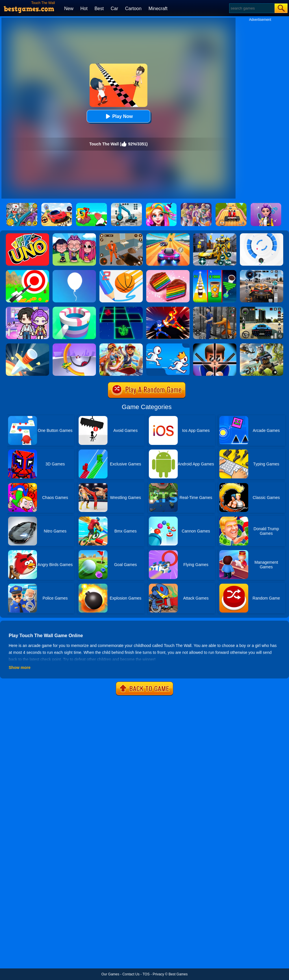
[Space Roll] (121, 309)
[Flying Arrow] (27, 272)
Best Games (178, 974)
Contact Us (131, 974)
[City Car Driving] (262, 272)
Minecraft (158, 9)
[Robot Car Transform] (215, 235)
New (69, 9)
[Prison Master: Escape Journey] (121, 235)
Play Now (118, 116)
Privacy (158, 974)
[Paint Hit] (74, 309)
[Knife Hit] (27, 345)
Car (114, 9)
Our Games (110, 974)
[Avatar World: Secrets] (27, 309)
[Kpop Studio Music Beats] (74, 235)
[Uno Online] (27, 235)
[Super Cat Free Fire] (262, 345)
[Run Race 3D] (168, 345)
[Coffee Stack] (215, 272)
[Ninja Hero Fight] (168, 309)
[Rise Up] (74, 272)
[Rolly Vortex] (262, 235)
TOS (146, 974)
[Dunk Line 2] (121, 272)
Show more (20, 667)
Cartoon (133, 9)
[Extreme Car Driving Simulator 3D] (262, 309)
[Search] (252, 8)
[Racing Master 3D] (168, 235)
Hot (84, 9)
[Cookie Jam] (168, 272)
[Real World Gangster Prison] (215, 309)
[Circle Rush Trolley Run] (74, 345)
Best (99, 9)
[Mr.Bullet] (215, 345)
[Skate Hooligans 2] (121, 345)
